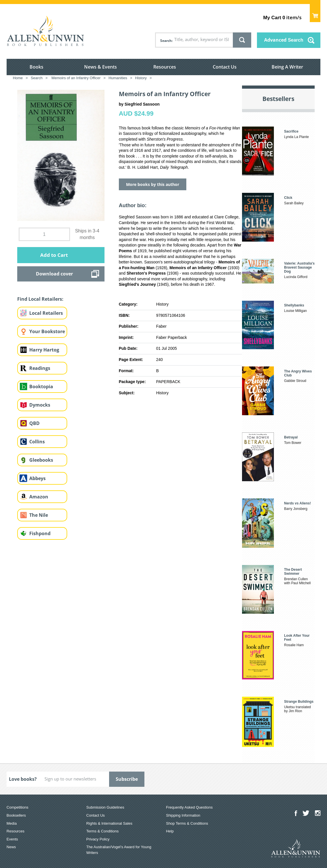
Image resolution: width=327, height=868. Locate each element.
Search (166, 41)
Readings (40, 368)
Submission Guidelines (105, 807)
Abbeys (37, 478)
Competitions (18, 807)
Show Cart (315, 13)
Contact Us (225, 67)
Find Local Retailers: (40, 299)
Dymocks (40, 405)
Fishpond (40, 533)
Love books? (23, 779)
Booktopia (41, 387)
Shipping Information (183, 815)
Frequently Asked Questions (189, 807)
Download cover (54, 274)
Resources (165, 67)
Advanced (284, 40)
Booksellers (16, 815)
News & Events (100, 67)
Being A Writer (287, 67)
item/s (282, 17)
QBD (34, 423)
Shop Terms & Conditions (187, 823)
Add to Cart (54, 255)
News (11, 847)
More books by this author (153, 184)
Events (12, 839)
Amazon (39, 497)
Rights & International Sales (109, 823)
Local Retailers (46, 313)
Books (36, 67)
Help (170, 831)
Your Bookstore (47, 331)
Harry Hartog (44, 350)
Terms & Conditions (103, 831)
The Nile (39, 515)
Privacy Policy (98, 839)
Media (12, 823)
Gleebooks (41, 460)
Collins (37, 442)
